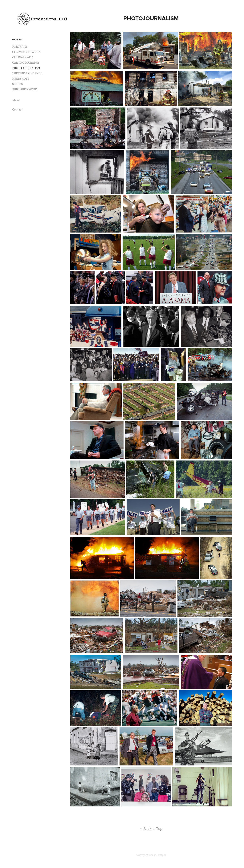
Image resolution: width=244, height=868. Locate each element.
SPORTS (17, 84)
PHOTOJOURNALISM (26, 68)
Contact (17, 110)
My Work (17, 40)
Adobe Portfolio (158, 855)
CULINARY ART (22, 57)
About (16, 100)
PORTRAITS (20, 47)
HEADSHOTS (21, 79)
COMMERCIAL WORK (26, 52)
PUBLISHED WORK (25, 89)
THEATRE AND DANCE (27, 73)
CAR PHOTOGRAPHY (26, 63)
